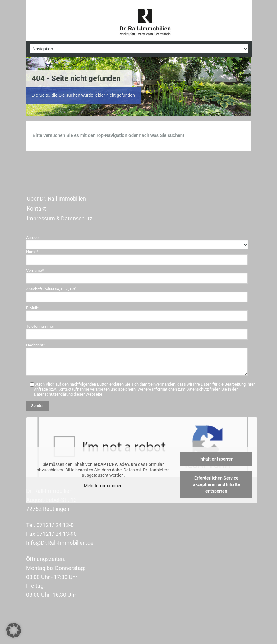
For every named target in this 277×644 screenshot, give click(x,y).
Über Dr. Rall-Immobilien (56, 199)
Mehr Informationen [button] (103, 486)
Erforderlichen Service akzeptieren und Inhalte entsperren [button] (216, 484)
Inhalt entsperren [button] (216, 459)
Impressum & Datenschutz (60, 218)
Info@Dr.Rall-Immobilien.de (60, 543)
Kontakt (36, 208)
